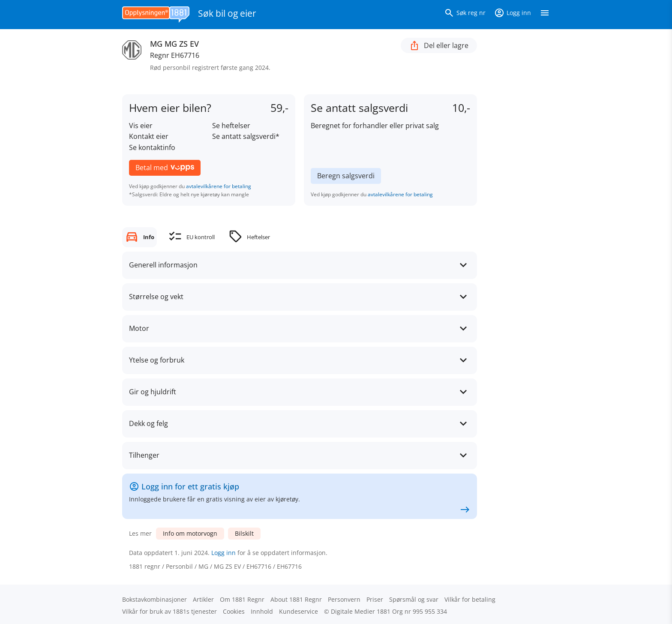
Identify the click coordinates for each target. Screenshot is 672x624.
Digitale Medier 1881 (361, 611)
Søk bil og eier (227, 13)
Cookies (234, 611)
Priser (375, 599)
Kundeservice (298, 611)
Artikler (203, 599)
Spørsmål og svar (414, 599)
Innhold (262, 611)
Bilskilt (244, 533)
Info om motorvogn (190, 533)
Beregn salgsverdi (346, 176)
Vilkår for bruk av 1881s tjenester (169, 611)
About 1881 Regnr (296, 599)
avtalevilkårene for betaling (219, 186)
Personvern (344, 599)
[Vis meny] (545, 15)
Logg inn (223, 553)
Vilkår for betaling (470, 599)
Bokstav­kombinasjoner (154, 599)
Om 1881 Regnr (242, 599)
